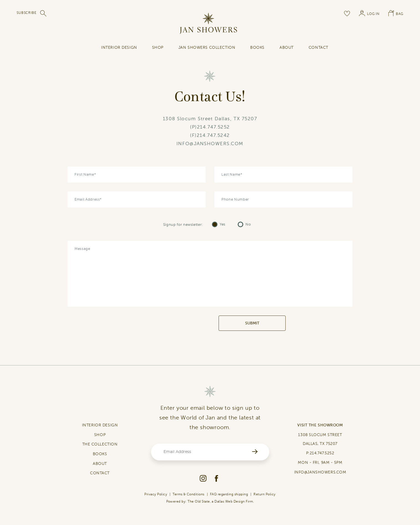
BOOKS (100, 454)
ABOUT (100, 464)
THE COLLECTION (100, 444)
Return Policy (264, 494)
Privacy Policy (156, 494)
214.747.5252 (213, 127)
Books (257, 48)
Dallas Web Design (230, 501)
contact (318, 48)
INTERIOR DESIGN (119, 48)
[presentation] (176, 323)
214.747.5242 (213, 135)
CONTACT (100, 473)
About (287, 48)
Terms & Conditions (189, 494)
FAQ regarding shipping (229, 494)
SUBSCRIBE (27, 13)
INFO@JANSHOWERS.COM (210, 144)
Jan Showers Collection (207, 48)
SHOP (158, 48)
